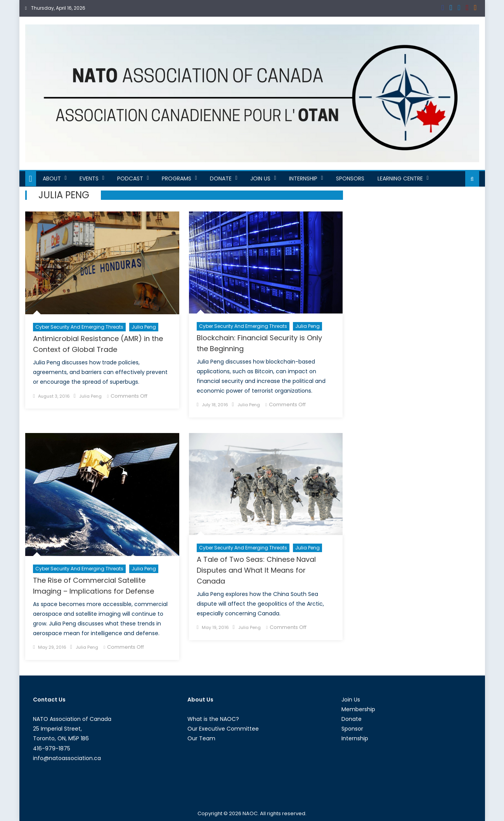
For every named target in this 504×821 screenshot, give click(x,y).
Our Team (201, 738)
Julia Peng (144, 327)
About (52, 178)
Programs (177, 178)
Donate (221, 178)
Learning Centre (400, 178)
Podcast (130, 178)
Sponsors (350, 178)
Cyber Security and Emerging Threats (79, 327)
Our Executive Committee (223, 729)
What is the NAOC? (213, 719)
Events (89, 178)
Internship (303, 178)
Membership (358, 709)
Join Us (260, 178)
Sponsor (352, 729)
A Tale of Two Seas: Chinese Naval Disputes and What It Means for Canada (256, 570)
